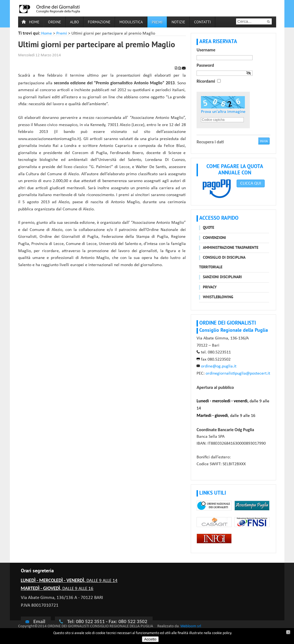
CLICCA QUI (251, 183)
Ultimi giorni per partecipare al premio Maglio (97, 45)
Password (205, 65)
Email (35, 621)
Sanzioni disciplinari (222, 277)
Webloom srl (191, 626)
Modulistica (131, 22)
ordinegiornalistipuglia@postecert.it (238, 373)
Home (34, 22)
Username (206, 50)
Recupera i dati (210, 142)
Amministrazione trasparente (231, 248)
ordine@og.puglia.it (219, 366)
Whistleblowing (218, 297)
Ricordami (206, 81)
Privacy (210, 287)
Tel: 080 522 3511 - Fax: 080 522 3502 (107, 621)
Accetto (150, 639)
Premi (157, 23)
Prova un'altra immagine (223, 112)
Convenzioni (214, 238)
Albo (75, 22)
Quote (208, 228)
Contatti (202, 22)
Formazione (99, 22)
